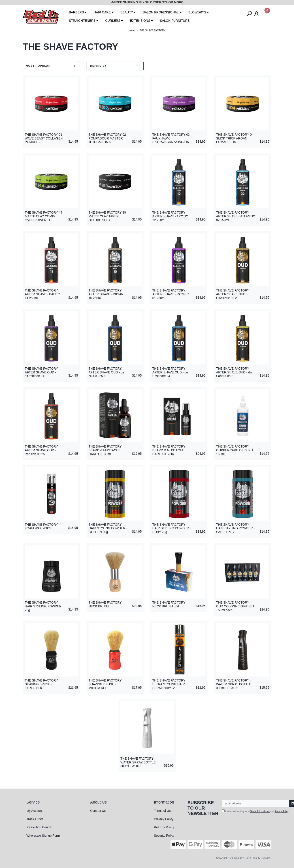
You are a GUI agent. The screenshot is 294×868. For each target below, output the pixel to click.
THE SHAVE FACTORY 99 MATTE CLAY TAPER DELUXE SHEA (107, 216)
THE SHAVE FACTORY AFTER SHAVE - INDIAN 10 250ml (106, 294)
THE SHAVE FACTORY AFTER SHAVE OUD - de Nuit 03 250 (106, 372)
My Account (34, 811)
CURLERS (113, 21)
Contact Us (98, 811)
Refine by (99, 66)
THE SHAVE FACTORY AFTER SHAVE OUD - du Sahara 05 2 (234, 372)
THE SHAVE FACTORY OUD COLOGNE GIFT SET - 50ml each (235, 606)
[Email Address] (256, 804)
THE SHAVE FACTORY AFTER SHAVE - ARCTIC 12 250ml (170, 216)
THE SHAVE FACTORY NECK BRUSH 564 (169, 604)
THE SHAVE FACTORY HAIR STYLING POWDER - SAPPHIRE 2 (235, 528)
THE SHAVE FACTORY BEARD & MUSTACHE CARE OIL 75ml (169, 450)
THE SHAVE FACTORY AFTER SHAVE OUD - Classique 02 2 (233, 294)
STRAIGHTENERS (82, 21)
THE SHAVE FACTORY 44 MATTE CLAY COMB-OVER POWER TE (44, 216)
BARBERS (76, 12)
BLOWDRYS (197, 12)
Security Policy (164, 836)
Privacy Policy (164, 819)
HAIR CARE (102, 12)
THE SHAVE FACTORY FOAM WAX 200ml (41, 526)
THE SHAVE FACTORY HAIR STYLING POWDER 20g (43, 606)
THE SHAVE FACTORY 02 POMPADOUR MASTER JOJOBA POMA (107, 138)
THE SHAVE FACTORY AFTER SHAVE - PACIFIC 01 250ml (171, 294)
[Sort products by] (51, 66)
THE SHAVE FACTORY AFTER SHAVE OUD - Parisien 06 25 (41, 450)
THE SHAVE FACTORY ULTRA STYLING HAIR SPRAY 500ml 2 (169, 684)
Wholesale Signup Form (43, 836)
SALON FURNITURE (175, 21)
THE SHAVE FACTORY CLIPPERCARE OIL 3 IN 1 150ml (235, 450)
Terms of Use (163, 811)
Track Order (35, 819)
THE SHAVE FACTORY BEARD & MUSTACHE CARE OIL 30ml (105, 450)
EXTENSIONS (140, 21)
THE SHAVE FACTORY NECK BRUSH (105, 604)
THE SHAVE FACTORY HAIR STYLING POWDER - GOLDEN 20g (108, 528)
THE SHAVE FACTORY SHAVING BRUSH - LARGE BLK (41, 684)
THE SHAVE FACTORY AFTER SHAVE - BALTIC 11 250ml (42, 294)
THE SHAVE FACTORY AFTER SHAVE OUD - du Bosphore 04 (170, 372)
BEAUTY (127, 12)
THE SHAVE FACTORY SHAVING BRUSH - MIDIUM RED (105, 684)
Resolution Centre (39, 827)
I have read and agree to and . (255, 811)
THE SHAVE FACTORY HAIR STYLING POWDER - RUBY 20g (172, 528)
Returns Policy (164, 827)
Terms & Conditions (260, 811)
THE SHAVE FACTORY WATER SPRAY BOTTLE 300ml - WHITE (138, 762)
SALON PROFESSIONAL (161, 12)
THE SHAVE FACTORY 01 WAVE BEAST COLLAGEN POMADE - (44, 138)
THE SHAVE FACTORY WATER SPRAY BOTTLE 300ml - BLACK (234, 684)
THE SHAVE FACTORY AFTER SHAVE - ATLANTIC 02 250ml (236, 216)
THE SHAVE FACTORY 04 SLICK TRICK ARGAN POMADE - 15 (235, 138)
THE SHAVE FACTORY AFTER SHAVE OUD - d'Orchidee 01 (41, 372)
